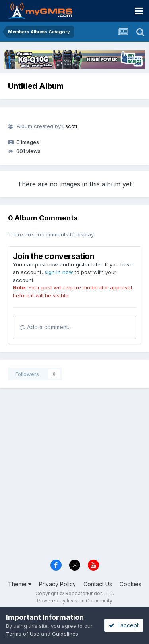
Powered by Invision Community (75, 601)
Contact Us (98, 584)
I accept (124, 625)
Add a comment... (46, 327)
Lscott (70, 126)
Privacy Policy (57, 584)
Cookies (131, 584)
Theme (20, 584)
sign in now (59, 272)
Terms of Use (23, 634)
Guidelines (65, 634)
